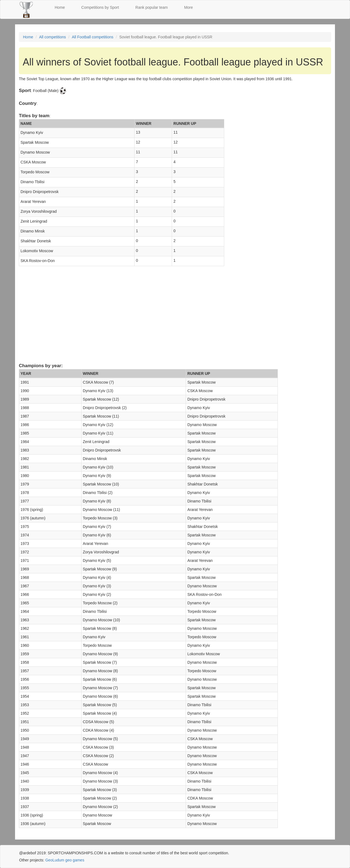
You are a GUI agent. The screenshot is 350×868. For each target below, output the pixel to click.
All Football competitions (93, 37)
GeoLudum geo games (65, 860)
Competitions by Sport (100, 7)
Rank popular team (151, 7)
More (188, 7)
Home (60, 7)
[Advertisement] (175, 320)
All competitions (52, 37)
